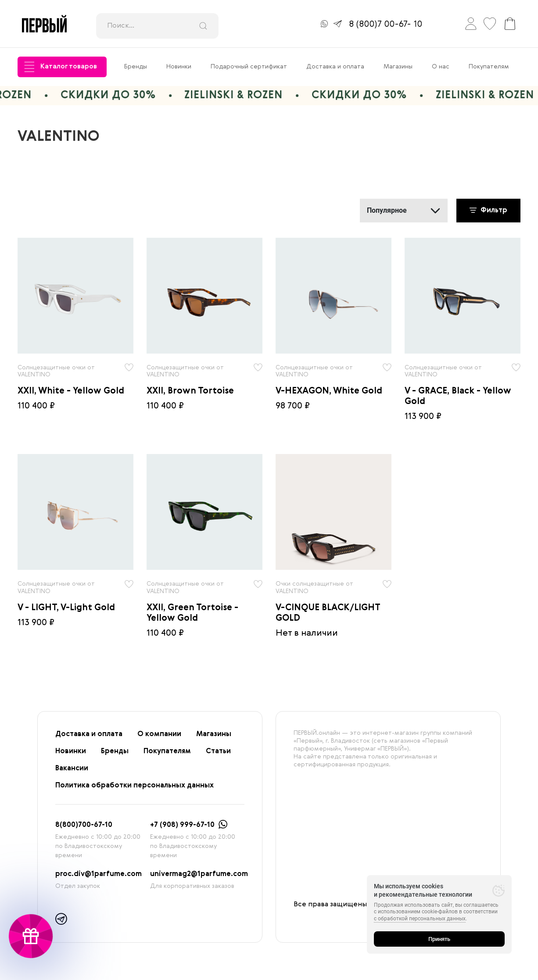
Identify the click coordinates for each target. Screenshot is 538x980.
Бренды (136, 67)
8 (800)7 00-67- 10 (386, 25)
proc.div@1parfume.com (99, 874)
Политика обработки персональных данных (134, 786)
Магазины (398, 67)
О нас (441, 67)
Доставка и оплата (335, 67)
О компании (159, 734)
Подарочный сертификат (249, 67)
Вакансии (72, 769)
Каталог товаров (61, 67)
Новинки (179, 67)
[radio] (75, 296)
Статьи (218, 751)
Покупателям (489, 67)
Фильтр (488, 211)
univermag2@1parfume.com (199, 874)
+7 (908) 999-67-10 (182, 825)
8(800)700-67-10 (84, 825)
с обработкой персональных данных (420, 919)
